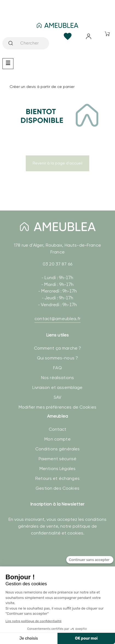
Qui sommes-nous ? (58, 358)
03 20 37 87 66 (58, 264)
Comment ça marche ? (58, 348)
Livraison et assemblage (57, 387)
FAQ (57, 368)
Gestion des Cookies (58, 488)
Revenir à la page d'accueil (58, 163)
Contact (58, 429)
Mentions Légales (58, 469)
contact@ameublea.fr (58, 319)
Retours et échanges (58, 478)
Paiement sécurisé (58, 459)
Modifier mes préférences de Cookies (58, 407)
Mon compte (57, 439)
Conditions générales (58, 449)
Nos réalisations (58, 378)
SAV (58, 397)
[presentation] (47, 562)
